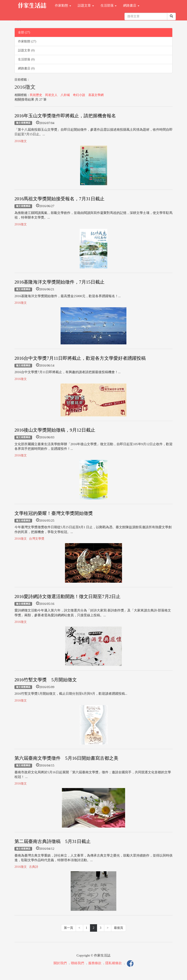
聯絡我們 (77, 963)
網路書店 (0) (26, 68)
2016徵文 (21, 141)
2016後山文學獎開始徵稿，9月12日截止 (55, 430)
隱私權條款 (114, 963)
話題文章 (86, 5)
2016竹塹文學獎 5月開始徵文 (46, 680)
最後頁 (119, 928)
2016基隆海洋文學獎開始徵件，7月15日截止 (59, 282)
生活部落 (109, 5)
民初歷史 (36, 95)
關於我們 (60, 963)
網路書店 (131, 5)
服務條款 (95, 963)
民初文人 (51, 95)
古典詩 (34, 867)
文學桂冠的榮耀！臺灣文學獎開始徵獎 (54, 513)
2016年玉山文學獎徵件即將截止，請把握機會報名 (65, 116)
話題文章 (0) (26, 50)
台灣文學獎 (37, 539)
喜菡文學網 (96, 95)
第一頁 (68, 928)
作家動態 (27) (27, 41)
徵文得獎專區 (23, 123)
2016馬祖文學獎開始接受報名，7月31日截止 (59, 199)
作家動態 (63, 5)
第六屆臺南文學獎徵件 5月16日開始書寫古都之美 (66, 758)
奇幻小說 (79, 95)
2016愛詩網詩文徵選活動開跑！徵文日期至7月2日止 (67, 597)
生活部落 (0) (26, 59)
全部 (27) (24, 32)
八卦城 (65, 95)
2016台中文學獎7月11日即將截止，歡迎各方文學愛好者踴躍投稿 (80, 358)
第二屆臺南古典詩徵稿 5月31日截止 (53, 841)
